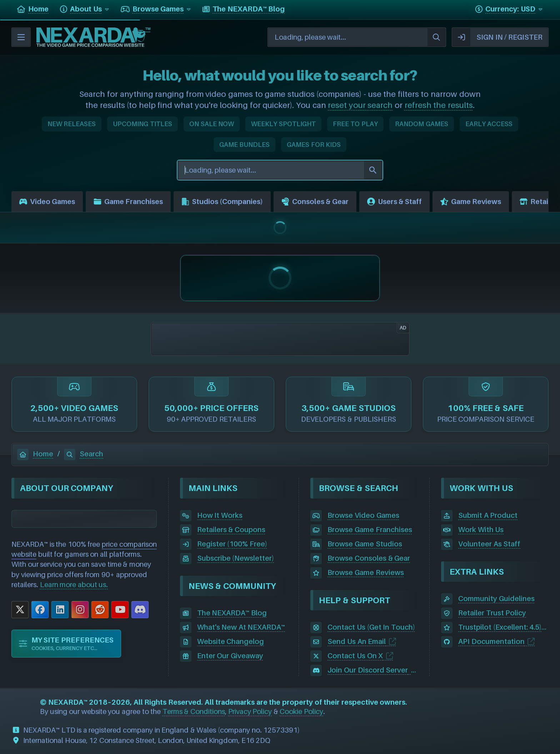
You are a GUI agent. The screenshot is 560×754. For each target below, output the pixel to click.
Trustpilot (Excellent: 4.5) (500, 627)
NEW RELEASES (72, 124)
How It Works (220, 515)
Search (84, 454)
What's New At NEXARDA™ (241, 627)
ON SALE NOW (212, 124)
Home (35, 454)
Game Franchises (128, 202)
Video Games (47, 202)
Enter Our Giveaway (230, 656)
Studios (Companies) (222, 202)
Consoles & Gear (315, 202)
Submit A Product (488, 515)
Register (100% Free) (232, 544)
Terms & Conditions (194, 711)
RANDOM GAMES (422, 124)
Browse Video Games (363, 515)
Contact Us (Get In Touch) (371, 627)
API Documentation (491, 641)
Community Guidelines (496, 599)
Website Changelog (231, 641)
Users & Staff (394, 202)
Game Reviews (471, 202)
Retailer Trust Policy (492, 613)
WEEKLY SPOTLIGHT (283, 124)
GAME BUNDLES (245, 145)
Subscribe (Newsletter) (236, 558)
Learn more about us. (74, 585)
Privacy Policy (250, 711)
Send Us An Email (357, 641)
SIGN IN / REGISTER (497, 37)
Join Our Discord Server (368, 670)
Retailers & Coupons (231, 530)
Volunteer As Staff (489, 544)
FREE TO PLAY (355, 124)
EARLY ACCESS (489, 124)
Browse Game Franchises (370, 530)
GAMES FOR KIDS (314, 145)
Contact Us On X (355, 656)
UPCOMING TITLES (142, 124)
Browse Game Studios (365, 544)
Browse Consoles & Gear (369, 558)
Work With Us (481, 530)
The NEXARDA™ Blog (232, 613)
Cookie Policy (301, 711)
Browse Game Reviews (366, 572)
